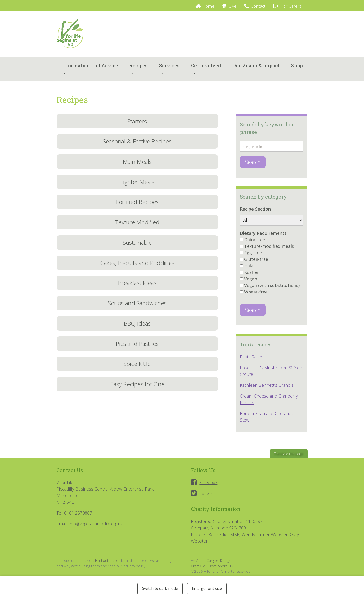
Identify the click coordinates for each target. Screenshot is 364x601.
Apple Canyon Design (214, 563)
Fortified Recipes (137, 205)
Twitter (206, 495)
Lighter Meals (137, 185)
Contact (257, 6)
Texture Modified (137, 226)
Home (206, 6)
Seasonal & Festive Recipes (137, 144)
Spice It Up (137, 369)
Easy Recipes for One (137, 390)
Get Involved (206, 67)
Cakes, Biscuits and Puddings (137, 267)
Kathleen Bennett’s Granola (267, 387)
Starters (137, 123)
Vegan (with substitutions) (272, 287)
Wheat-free (256, 294)
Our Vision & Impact (256, 67)
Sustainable (137, 246)
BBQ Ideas (137, 328)
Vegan (251, 281)
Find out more (107, 563)
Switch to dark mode (159, 588)
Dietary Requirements (263, 235)
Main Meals (137, 164)
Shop (297, 67)
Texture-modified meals (269, 248)
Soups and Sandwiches (137, 308)
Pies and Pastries (137, 349)
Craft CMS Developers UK (212, 568)
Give (230, 6)
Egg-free (253, 255)
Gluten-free (256, 261)
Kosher (251, 274)
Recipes (138, 67)
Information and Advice (90, 67)
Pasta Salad (251, 359)
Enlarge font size (208, 588)
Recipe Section (255, 211)
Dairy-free (255, 242)
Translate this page (288, 456)
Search (253, 164)
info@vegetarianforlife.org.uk (96, 526)
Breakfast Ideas (137, 287)
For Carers (287, 6)
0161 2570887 (78, 515)
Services (169, 67)
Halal (249, 268)
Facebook (209, 485)
